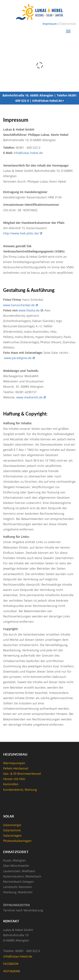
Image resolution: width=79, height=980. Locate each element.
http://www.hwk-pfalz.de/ (21, 233)
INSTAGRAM (12, 971)
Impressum (50, 24)
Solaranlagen (12, 835)
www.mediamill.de (29, 397)
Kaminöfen (11, 784)
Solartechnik (12, 830)
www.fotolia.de (29, 310)
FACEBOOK (11, 964)
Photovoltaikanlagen (17, 841)
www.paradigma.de (18, 358)
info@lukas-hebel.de (28, 153)
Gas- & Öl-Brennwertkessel (22, 774)
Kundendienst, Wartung (20, 790)
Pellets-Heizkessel (16, 768)
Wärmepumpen (14, 763)
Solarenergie (12, 825)
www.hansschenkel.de (19, 305)
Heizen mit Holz (14, 779)
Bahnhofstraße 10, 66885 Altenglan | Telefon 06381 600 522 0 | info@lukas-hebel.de (40, 99)
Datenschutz (68, 24)
